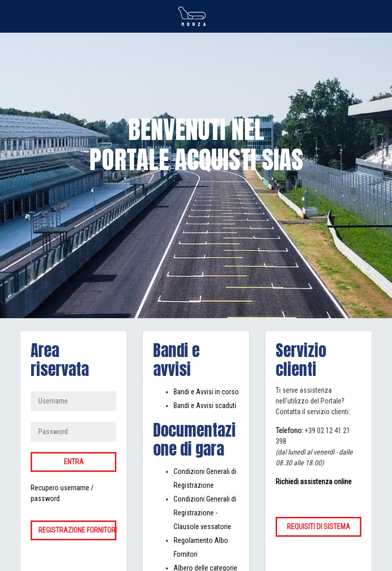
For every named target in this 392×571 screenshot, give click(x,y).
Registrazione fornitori (77, 530)
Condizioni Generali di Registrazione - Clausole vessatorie (205, 513)
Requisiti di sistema (318, 527)
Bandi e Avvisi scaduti (205, 406)
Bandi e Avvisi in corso (206, 392)
